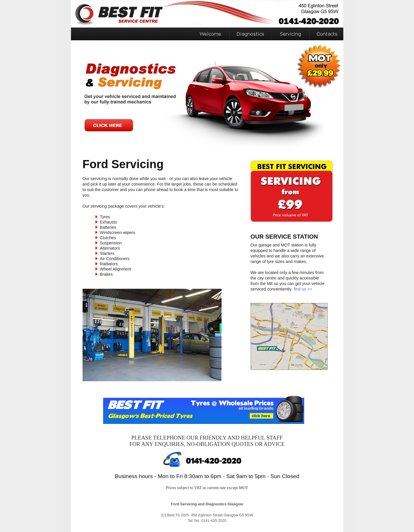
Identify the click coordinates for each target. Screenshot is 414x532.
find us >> (303, 289)
